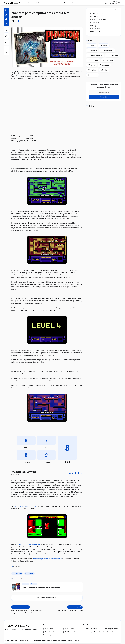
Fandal (47, 635)
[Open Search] (122, 3)
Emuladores (56, 3)
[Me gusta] (82, 567)
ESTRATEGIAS (94, 23)
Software (39, 3)
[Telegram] (6, 24)
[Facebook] (6, 11)
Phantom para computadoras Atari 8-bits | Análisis (42, 587)
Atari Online (49, 632)
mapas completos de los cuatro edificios (47, 559)
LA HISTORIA (94, 17)
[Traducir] (110, 3)
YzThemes (108, 632)
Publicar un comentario (47, 598)
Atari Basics (49, 629)
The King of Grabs (111, 629)
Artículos (29, 3)
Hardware (47, 3)
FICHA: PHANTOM (96, 14)
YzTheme (76, 640)
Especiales (17, 573)
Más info (73, 3)
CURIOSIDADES (95, 32)
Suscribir (104, 97)
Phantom (29, 573)
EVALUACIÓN (94, 29)
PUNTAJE (93, 26)
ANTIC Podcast (70, 632)
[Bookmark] (6, 30)
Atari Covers (69, 629)
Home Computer (91, 629)
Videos (67, 3)
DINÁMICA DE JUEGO (97, 20)
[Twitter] (6, 15)
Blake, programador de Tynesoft (29, 545)
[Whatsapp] (6, 20)
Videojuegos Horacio (92, 632)
